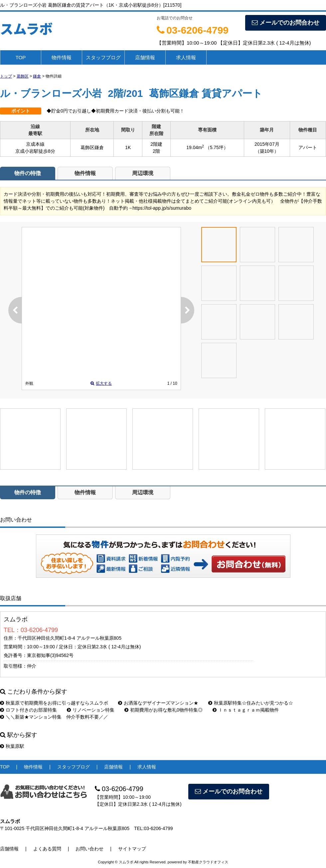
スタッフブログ (103, 57)
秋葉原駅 (12, 746)
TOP (21, 57)
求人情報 (186, 57)
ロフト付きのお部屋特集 (28, 710)
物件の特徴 (28, 173)
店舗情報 (145, 57)
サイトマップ (132, 849)
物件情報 (62, 57)
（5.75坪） (217, 147)
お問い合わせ (249, 564)
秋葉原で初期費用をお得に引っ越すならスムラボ (54, 703)
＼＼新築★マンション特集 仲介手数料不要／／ (54, 717)
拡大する (101, 383)
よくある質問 (47, 849)
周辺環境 (143, 173)
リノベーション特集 (91, 710)
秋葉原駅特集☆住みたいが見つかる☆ (251, 703)
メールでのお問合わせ (286, 23)
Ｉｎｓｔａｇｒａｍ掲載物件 (246, 710)
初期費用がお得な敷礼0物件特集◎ (163, 710)
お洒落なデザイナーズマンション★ (158, 703)
